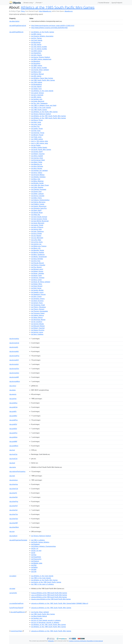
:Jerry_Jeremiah (37, 95)
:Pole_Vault (36, 131)
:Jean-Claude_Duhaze (39, 217)
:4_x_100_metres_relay (40, 141)
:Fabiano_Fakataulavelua (40, 200)
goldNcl (13, 416)
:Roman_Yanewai (38, 278)
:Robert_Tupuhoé (38, 328)
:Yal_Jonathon (37, 322)
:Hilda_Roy (36, 215)
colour (13, 386)
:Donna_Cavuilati (38, 196)
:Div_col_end (36, 551)
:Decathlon (36, 63)
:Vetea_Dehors (37, 317)
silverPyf (13, 506)
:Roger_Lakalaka (38, 273)
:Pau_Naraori (36, 267)
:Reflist (34, 567)
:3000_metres (37, 66)
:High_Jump (36, 122)
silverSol (13, 510)
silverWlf (14, 523)
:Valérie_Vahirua (37, 315)
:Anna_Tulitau (37, 173)
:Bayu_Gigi (36, 179)
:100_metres (36, 45)
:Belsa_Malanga (37, 181)
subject (13, 576)
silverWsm (14, 527)
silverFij (13, 493)
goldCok (13, 407)
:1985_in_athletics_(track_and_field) (44, 105)
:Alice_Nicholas (37, 166)
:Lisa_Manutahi (37, 238)
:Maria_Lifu (36, 248)
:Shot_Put (35, 126)
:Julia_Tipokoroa (37, 231)
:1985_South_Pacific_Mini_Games (43, 80)
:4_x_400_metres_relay (40, 143)
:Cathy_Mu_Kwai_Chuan (40, 185)
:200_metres (36, 76)
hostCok (13, 459)
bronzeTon (14, 369)
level (12, 463)
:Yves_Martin (36, 87)
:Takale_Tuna (36, 89)
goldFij (13, 411)
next (12, 476)
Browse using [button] (28, 3)
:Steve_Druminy (37, 301)
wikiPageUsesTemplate (18, 540)
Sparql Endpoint (117, 3)
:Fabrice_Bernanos (38, 202)
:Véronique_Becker (38, 320)
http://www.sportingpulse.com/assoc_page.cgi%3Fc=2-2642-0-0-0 (53, 26)
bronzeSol (14, 364)
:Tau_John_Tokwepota (39, 103)
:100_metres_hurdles (39, 47)
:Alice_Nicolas (37, 168)
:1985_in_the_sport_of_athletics (42, 584)
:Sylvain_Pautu (37, 303)
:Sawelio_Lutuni (37, 292)
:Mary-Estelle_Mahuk (39, 616)
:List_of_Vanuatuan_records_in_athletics (45, 622)
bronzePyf (14, 360)
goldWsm (14, 446)
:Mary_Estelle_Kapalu (39, 147)
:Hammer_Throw (38, 133)
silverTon (14, 514)
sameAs (13, 593)
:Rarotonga (36, 42)
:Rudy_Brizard (37, 286)
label (12, 589)
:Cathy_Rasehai (37, 187)
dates (13, 390)
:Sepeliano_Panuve (38, 294)
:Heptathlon (36, 53)
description (14, 21)
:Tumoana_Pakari (38, 313)
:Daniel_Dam (36, 192)
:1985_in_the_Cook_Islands (41, 108)
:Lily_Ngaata (36, 236)
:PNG (34, 565)
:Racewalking (37, 84)
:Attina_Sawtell (37, 156)
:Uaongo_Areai (37, 158)
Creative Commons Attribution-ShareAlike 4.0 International (86, 641)
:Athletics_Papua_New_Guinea (42, 78)
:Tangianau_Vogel (38, 305)
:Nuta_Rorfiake (37, 259)
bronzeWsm (15, 381)
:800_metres (36, 34)
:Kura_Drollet (36, 234)
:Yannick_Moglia (37, 324)
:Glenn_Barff (36, 210)
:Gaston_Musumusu (39, 206)
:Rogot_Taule (36, 276)
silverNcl (13, 497)
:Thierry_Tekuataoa (38, 307)
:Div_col (35, 548)
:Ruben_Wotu (37, 284)
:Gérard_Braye (37, 213)
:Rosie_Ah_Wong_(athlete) (41, 282)
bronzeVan (14, 373)
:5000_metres (37, 51)
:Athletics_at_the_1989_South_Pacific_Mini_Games (49, 118)
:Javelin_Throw (37, 129)
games (13, 399)
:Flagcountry (36, 559)
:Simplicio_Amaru (38, 299)
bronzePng (14, 356)
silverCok (14, 489)
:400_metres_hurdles (39, 68)
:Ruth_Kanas (36, 288)
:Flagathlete (36, 557)
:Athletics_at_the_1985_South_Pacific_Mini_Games (51, 608)
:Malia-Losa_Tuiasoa (39, 246)
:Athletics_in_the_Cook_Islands (42, 91)
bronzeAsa (14, 339)
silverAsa (14, 484)
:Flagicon (35, 561)
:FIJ (33, 553)
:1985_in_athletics (38, 540)
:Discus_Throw (37, 120)
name (13, 467)
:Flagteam (35, 544)
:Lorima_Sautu (37, 242)
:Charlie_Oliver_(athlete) (40, 70)
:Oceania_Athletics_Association (42, 36)
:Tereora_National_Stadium (41, 114)
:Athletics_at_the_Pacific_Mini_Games (44, 112)
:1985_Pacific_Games (39, 110)
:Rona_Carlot (36, 280)
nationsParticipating (17, 471)
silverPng (14, 501)
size (12, 531)
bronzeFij (14, 347)
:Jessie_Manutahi (38, 223)
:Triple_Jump (36, 137)
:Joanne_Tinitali (37, 225)
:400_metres (36, 97)
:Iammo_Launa (37, 332)
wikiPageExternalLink (18, 26)
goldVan (13, 437)
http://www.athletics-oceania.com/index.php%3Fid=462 (49, 28)
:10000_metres (37, 139)
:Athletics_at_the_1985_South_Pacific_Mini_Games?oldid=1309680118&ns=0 (60, 603)
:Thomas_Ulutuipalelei (40, 311)
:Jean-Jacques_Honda (39, 219)
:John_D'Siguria (37, 227)
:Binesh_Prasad (37, 135)
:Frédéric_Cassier (38, 204)
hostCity (13, 454)
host (12, 450)
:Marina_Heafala (38, 252)
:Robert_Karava (37, 271)
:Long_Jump (36, 124)
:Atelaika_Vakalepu (38, 177)
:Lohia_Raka (36, 240)
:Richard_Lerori (37, 269)
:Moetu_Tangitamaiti (39, 257)
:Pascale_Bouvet (37, 263)
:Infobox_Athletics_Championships (44, 546)
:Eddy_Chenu (36, 198)
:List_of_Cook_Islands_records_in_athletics (46, 620)
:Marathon (36, 61)
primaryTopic (16, 631)
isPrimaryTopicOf (16, 608)
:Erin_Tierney (36, 38)
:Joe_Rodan (36, 145)
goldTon (13, 433)
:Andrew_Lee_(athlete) (39, 171)
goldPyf (13, 424)
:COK (34, 572)
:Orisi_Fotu (36, 261)
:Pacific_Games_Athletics (40, 542)
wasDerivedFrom (16, 603)
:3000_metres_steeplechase (41, 59)
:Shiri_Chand (36, 296)
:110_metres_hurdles (39, 49)
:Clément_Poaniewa (39, 189)
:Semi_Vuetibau (37, 334)
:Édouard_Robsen (38, 326)
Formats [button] (38, 3)
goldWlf (13, 441)
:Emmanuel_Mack (38, 160)
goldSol (13, 429)
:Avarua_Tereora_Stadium (41, 57)
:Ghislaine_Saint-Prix (39, 208)
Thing (23, 11)
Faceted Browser (103, 3)
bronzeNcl (14, 351)
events (13, 394)
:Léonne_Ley (36, 244)
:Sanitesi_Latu (37, 99)
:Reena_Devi (36, 72)
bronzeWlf (14, 377)
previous (14, 480)
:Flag (34, 555)
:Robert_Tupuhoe (38, 154)
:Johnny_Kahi (36, 229)
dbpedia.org (69, 11)
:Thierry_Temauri (38, 309)
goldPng (13, 420)
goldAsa (13, 403)
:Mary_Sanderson (38, 255)
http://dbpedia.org (45, 11)
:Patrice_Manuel (37, 74)
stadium (13, 536)
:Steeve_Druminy (38, 330)
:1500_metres (37, 82)
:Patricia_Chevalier (38, 265)
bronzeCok (14, 343)
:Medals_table (37, 563)
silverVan (14, 519)
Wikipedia (51, 641)
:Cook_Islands (37, 40)
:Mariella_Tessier (38, 250)
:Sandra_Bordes (37, 290)
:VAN (34, 569)
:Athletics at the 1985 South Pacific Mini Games (49, 593)
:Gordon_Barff (37, 152)
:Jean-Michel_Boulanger (40, 221)
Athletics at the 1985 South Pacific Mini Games (58, 7)
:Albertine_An (37, 164)
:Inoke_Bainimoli (38, 101)
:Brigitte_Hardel (37, 183)
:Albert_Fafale (37, 162)
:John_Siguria (37, 55)
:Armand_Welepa (38, 175)
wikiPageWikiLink (16, 32)
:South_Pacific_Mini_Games (41, 150)
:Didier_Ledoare (37, 194)
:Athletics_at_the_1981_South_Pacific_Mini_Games (49, 116)
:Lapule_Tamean (38, 93)
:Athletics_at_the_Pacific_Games (43, 32)
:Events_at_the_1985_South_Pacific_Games (46, 582)
